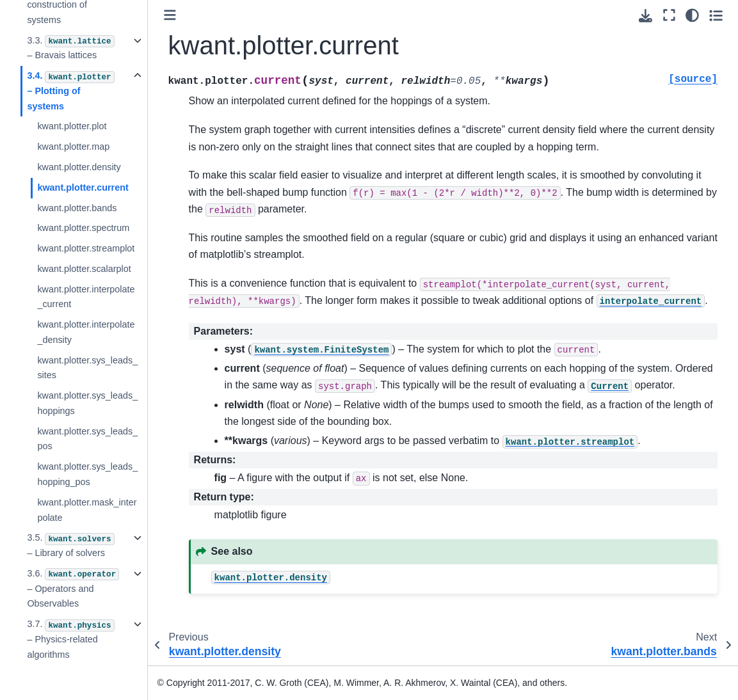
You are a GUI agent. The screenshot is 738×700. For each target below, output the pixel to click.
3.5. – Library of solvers (70, 545)
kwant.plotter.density (79, 167)
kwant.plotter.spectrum (83, 228)
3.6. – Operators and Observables (73, 589)
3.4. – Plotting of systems (70, 91)
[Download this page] (646, 16)
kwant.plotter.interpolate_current (86, 297)
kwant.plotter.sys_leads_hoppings (87, 403)
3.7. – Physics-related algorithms (70, 639)
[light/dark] (692, 15)
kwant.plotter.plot (72, 126)
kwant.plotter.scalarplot (84, 269)
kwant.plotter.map (73, 147)
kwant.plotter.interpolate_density (86, 332)
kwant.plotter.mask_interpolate (87, 510)
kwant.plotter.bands (77, 208)
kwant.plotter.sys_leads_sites (87, 368)
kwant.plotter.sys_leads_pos (87, 439)
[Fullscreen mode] (669, 15)
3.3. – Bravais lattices (70, 48)
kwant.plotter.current (83, 187)
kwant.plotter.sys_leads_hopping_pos (87, 474)
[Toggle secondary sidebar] (716, 15)
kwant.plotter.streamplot (86, 248)
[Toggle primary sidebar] (170, 15)
